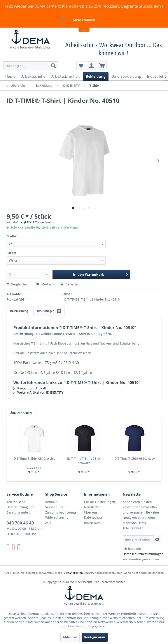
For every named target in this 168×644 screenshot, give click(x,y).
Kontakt (51, 502)
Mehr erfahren (84, 20)
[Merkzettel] (81, 66)
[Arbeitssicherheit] (66, 76)
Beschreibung (19, 311)
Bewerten (70, 284)
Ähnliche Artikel (21, 413)
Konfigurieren (95, 637)
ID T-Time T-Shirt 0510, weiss (34, 458)
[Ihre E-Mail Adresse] (138, 540)
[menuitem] (31, 66)
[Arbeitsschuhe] (33, 76)
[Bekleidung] (96, 76)
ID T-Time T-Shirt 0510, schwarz (84, 461)
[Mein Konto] (91, 66)
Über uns (91, 512)
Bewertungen (49, 311)
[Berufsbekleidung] (126, 76)
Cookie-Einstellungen (100, 502)
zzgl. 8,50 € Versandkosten (38, 222)
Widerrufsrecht (56, 517)
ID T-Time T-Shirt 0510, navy (134, 458)
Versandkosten (73, 573)
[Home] (10, 76)
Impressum (92, 523)
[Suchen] (53, 66)
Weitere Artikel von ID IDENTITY (38, 392)
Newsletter (92, 507)
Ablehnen (70, 637)
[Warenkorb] (102, 66)
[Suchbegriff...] (31, 66)
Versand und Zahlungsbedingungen (62, 510)
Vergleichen (18, 284)
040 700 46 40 (20, 523)
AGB (48, 523)
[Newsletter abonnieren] (157, 540)
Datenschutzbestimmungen (143, 554)
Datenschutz (93, 517)
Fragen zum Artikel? (30, 388)
